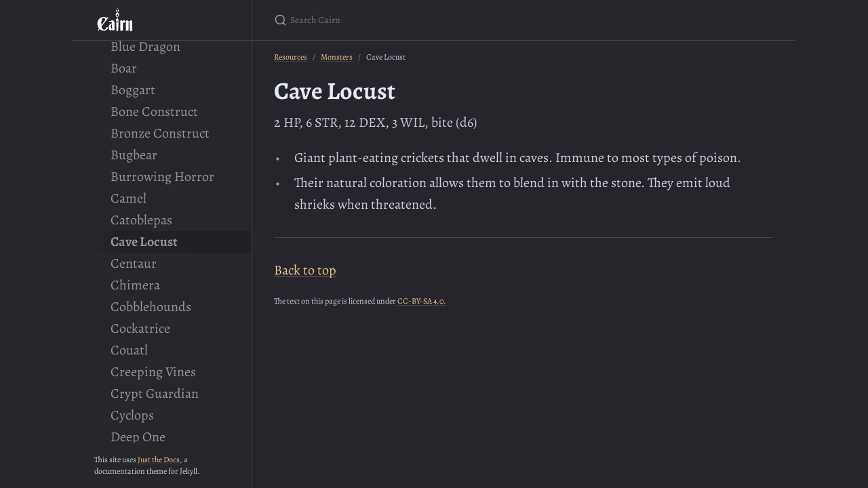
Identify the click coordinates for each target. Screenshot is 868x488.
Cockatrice (140, 328)
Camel (129, 198)
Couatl (129, 350)
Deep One (138, 437)
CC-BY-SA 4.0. (422, 301)
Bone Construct (154, 111)
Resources (291, 57)
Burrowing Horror (162, 177)
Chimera (135, 285)
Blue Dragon (145, 46)
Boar (124, 68)
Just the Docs (159, 460)
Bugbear (134, 155)
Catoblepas (141, 220)
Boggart (133, 90)
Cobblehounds (151, 307)
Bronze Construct (160, 133)
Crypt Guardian (155, 393)
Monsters (337, 57)
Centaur (134, 263)
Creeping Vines (153, 372)
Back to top (305, 270)
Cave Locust (144, 242)
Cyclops (132, 415)
